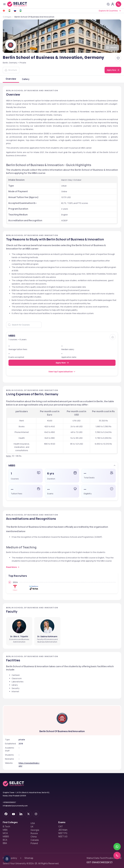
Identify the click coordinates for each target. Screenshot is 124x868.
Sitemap (29, 854)
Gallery (26, 79)
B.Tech (6, 823)
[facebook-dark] (6, 810)
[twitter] (28, 810)
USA (33, 819)
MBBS (6, 833)
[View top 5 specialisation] (62, 372)
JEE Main (63, 826)
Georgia (35, 826)
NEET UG (63, 833)
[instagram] (36, 810)
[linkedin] (21, 810)
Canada (35, 836)
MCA (5, 829)
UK (32, 823)
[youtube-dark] (13, 810)
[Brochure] (113, 337)
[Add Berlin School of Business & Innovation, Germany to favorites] (118, 58)
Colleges (7, 17)
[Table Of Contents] (7, 859)
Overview (11, 79)
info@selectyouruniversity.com (15, 802)
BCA (5, 836)
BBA (5, 839)
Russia (34, 829)
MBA (5, 826)
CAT (61, 823)
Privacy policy (10, 854)
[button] (62, 465)
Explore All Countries (108, 11)
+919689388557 (9, 798)
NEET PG (63, 829)
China (34, 833)
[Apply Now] (113, 70)
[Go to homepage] (20, 4)
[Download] (11, 70)
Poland (34, 839)
